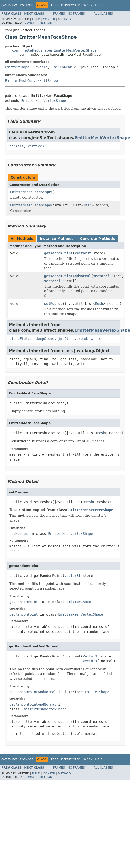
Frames (59, 14)
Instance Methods (57, 239)
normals (17, 146)
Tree (54, 5)
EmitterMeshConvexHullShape (31, 81)
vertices (36, 146)
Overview (9, 5)
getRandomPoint (58, 253)
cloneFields (21, 339)
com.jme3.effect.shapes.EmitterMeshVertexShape (54, 50)
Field (36, 19)
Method (64, 19)
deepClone (45, 339)
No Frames (76, 14)
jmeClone (66, 339)
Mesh (87, 205)
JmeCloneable (64, 67)
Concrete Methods (98, 239)
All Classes (103, 14)
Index (88, 5)
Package (26, 5)
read (83, 339)
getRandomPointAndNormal (68, 276)
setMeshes (53, 304)
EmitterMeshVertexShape (43, 101)
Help (99, 5)
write (96, 339)
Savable (40, 67)
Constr (49, 19)
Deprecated (71, 5)
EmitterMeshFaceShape (31, 192)
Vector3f (83, 253)
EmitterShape (17, 67)
